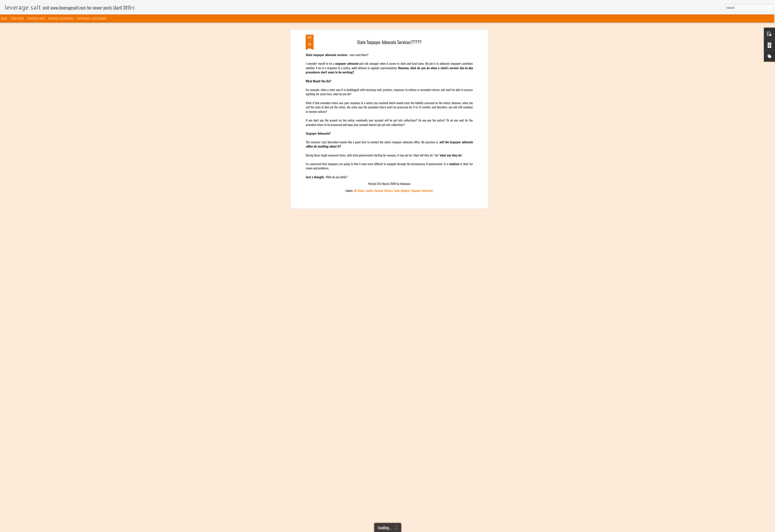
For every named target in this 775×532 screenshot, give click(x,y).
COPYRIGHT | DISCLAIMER (92, 18)
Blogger (410, 529)
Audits (369, 104)
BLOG (4, 18)
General (379, 104)
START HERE (17, 18)
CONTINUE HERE (36, 18)
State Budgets (402, 104)
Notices (389, 104)
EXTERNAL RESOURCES (61, 18)
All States (359, 104)
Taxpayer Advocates (422, 104)
